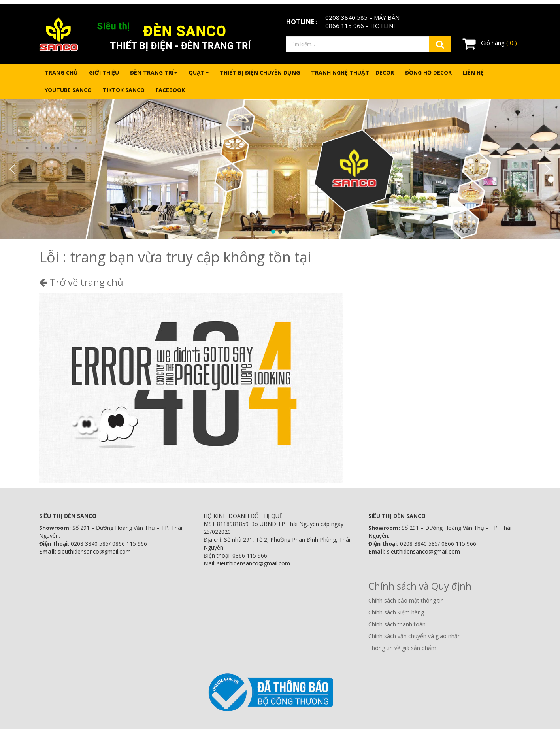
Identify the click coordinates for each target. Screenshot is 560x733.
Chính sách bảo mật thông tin (406, 600)
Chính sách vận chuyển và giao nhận (415, 636)
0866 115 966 (345, 26)
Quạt (199, 73)
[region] (280, 169)
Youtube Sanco (68, 90)
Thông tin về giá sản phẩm (402, 648)
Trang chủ (61, 73)
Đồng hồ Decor (428, 73)
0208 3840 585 (346, 17)
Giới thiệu (104, 73)
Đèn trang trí (154, 73)
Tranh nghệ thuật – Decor (353, 73)
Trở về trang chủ (81, 282)
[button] (12, 169)
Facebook (170, 90)
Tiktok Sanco (124, 90)
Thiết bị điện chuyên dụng (260, 73)
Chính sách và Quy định (420, 586)
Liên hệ (473, 73)
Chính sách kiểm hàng (396, 612)
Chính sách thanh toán (397, 624)
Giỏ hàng (490, 43)
